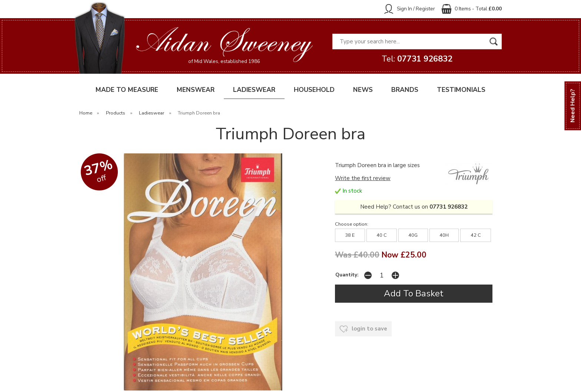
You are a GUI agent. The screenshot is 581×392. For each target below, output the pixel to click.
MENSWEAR (196, 90)
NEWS (363, 90)
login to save (363, 329)
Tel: (417, 59)
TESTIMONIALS (461, 90)
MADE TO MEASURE (127, 90)
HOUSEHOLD (314, 90)
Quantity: (347, 275)
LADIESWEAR (254, 90)
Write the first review (363, 178)
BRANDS (405, 90)
